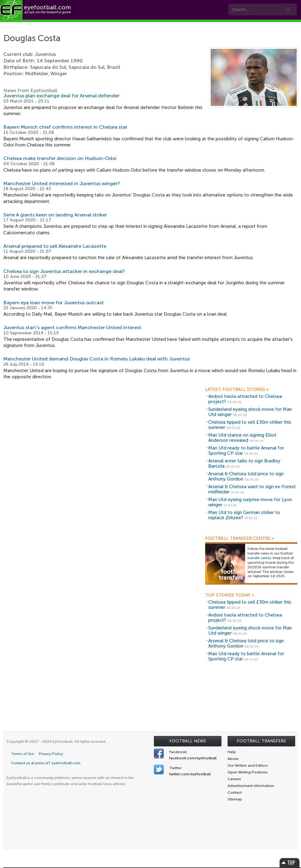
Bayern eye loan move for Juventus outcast (54, 303)
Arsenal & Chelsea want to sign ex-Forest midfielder (252, 489)
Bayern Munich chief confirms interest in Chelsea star (65, 127)
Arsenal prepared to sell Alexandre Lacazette (55, 246)
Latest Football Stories (237, 390)
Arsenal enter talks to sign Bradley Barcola (244, 463)
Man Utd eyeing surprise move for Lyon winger (250, 502)
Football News (188, 741)
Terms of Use (23, 754)
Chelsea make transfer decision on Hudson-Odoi (60, 158)
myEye (192, 25)
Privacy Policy (51, 754)
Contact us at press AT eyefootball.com (46, 763)
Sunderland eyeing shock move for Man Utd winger (250, 412)
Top (290, 863)
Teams (124, 25)
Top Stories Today (230, 595)
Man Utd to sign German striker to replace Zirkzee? (244, 515)
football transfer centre (270, 556)
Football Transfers (261, 741)
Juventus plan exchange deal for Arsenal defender (61, 96)
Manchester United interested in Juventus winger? (62, 183)
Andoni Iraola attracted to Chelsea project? (245, 399)
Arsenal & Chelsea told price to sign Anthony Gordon (246, 476)
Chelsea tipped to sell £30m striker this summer (250, 425)
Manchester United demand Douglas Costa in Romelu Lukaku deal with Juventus (97, 359)
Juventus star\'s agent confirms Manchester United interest (72, 327)
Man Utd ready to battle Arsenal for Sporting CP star (246, 451)
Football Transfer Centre (240, 539)
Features (91, 25)
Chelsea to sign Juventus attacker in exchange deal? (64, 271)
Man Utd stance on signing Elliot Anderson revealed (242, 438)
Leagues (160, 25)
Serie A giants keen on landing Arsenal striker (55, 215)
